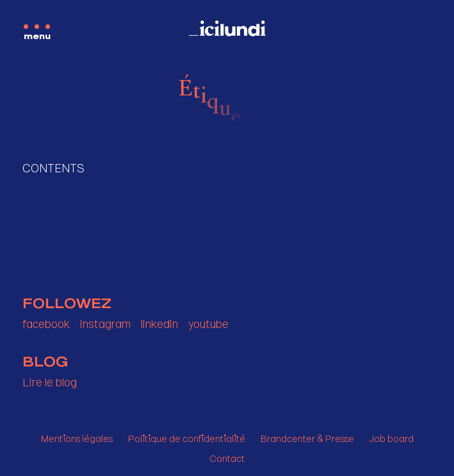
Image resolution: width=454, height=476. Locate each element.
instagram (105, 321)
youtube (208, 321)
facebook (46, 321)
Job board (392, 437)
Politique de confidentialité (187, 437)
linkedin (159, 321)
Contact (227, 456)
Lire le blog (50, 380)
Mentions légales (77, 437)
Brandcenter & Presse (307, 437)
